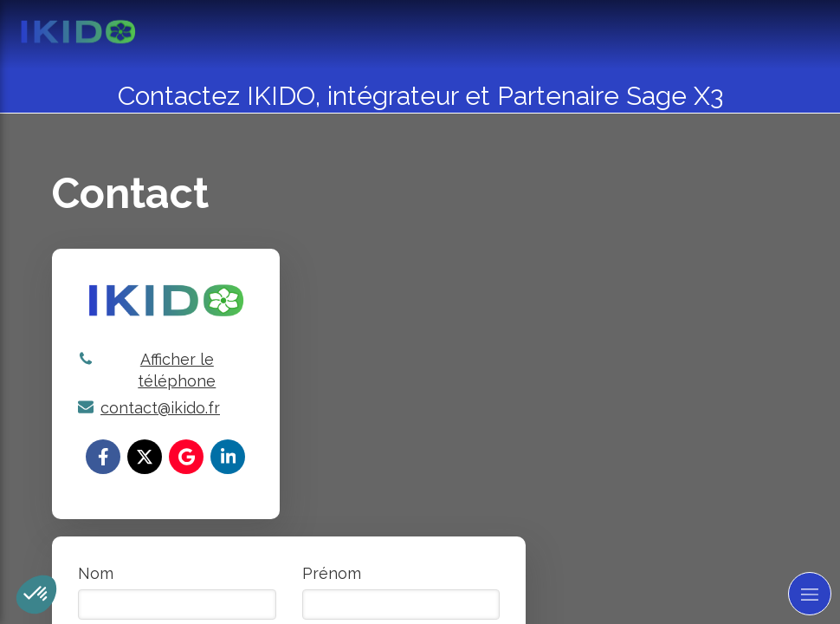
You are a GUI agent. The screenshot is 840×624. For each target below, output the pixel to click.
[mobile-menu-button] (810, 594)
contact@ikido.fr (160, 408)
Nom (96, 573)
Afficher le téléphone (177, 370)
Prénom (332, 573)
